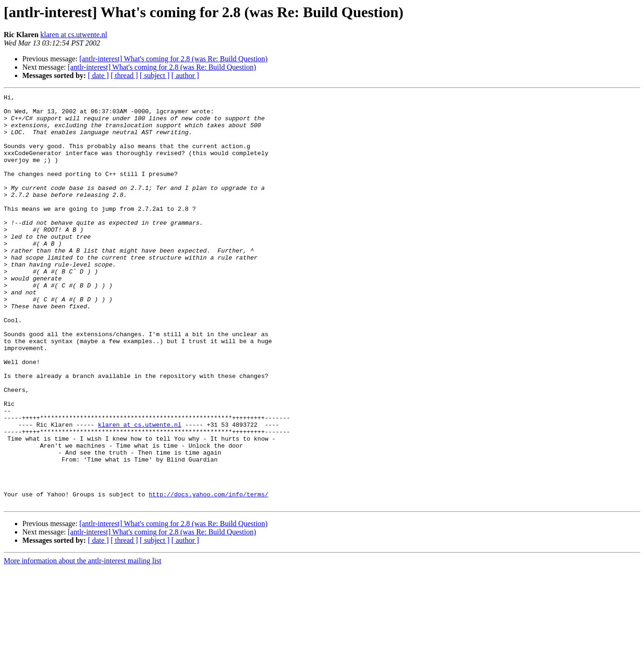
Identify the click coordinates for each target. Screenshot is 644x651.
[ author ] (185, 75)
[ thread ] (124, 75)
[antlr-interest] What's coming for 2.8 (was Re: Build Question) (174, 59)
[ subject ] (155, 75)
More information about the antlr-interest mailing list (82, 643)
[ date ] (98, 75)
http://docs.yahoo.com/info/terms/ (208, 575)
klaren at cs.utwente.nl (74, 35)
